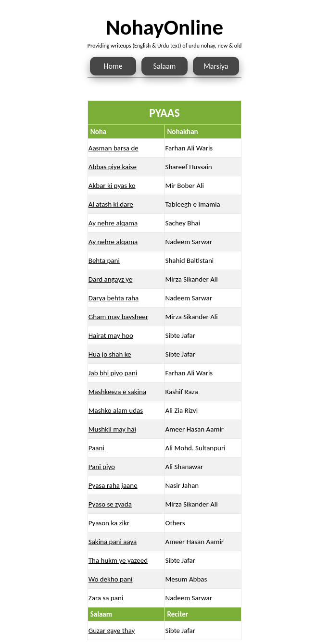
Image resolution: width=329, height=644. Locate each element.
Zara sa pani (106, 598)
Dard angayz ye (111, 279)
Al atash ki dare (111, 204)
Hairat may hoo (111, 335)
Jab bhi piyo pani (113, 373)
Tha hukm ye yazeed (118, 560)
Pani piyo (102, 467)
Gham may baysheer (118, 317)
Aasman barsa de (114, 148)
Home (113, 66)
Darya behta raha (114, 298)
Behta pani (104, 260)
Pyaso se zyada (110, 504)
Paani (96, 448)
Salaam (165, 66)
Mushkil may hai (112, 429)
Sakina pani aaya (113, 542)
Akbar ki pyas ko (112, 186)
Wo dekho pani (111, 579)
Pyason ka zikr (109, 523)
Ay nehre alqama (113, 223)
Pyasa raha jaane (113, 485)
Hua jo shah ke (110, 354)
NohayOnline (164, 27)
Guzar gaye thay (112, 631)
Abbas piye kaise (113, 167)
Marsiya (216, 66)
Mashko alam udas (116, 410)
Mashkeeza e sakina (117, 392)
